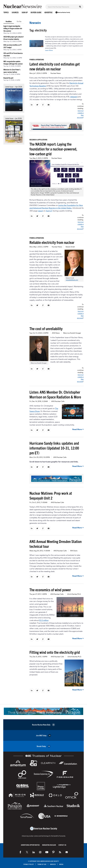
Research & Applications (38, 140)
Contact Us (62, 845)
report (40, 211)
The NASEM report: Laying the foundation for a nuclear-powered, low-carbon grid (53, 149)
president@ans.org (72, 280)
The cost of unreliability (46, 328)
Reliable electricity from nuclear (52, 242)
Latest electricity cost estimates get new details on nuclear (55, 66)
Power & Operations (37, 59)
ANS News (56, 333)
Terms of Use (42, 864)
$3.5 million (44, 620)
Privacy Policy (29, 864)
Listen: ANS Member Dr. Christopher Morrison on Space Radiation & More (55, 394)
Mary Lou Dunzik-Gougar (72, 333)
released (74, 97)
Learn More (49, 50)
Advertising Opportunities (30, 845)
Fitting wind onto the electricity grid (55, 652)
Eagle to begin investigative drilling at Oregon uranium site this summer (13, 28)
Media (61, 864)
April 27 (49, 211)
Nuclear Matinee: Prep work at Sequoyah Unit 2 (51, 495)
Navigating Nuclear (49, 845)
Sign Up (25, 12)
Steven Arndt (70, 247)
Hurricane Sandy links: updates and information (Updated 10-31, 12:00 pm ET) (54, 448)
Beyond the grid (8, 78)
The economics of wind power (50, 590)
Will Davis (74, 551)
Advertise (48, 12)
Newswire (35, 23)
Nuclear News (56, 73)
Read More (78, 429)
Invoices (53, 864)
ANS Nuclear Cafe (58, 401)
